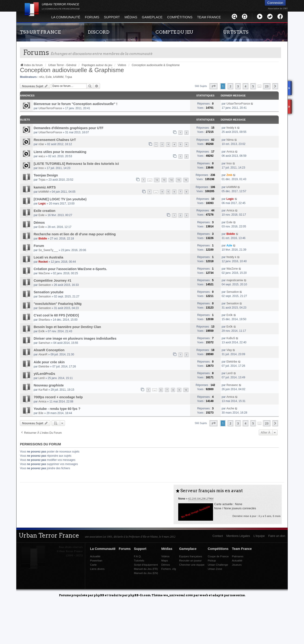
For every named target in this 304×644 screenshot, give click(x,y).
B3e (41, 413)
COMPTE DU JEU (174, 32)
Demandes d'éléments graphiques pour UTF (69, 128)
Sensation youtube (49, 292)
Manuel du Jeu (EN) (146, 573)
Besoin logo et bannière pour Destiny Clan (67, 327)
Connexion (275, 3)
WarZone (44, 273)
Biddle (43, 239)
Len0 (42, 378)
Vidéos (165, 556)
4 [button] (245, 86)
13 (164, 180)
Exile (49, 77)
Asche (230, 408)
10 (186, 390)
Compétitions (180, 17)
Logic (42, 204)
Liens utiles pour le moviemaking (60, 152)
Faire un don (277, 536)
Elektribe (44, 367)
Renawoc (232, 385)
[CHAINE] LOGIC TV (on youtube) (60, 199)
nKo (42, 77)
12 (157, 180)
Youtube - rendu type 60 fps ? (57, 409)
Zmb (229, 175)
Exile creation (45, 211)
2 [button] (230, 86)
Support (112, 17)
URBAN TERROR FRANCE (61, 6)
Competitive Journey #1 (52, 281)
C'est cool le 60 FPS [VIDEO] (56, 315)
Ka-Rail (43, 390)
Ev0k (230, 315)
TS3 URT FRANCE (40, 32)
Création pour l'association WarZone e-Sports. (70, 269)
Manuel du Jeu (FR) (146, 569)
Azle (229, 245)
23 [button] (267, 86)
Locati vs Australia (48, 257)
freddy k (231, 128)
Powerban (96, 560)
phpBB (99, 595)
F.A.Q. (138, 556)
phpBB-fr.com (139, 595)
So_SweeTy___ (48, 250)
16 (186, 180)
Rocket (43, 262)
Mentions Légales (238, 536)
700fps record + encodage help (58, 397)
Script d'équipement (146, 565)
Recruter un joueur (190, 560)
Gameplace (152, 17)
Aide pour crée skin (49, 362)
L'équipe (259, 536)
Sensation (45, 285)
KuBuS (231, 338)
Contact (218, 536)
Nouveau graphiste (49, 385)
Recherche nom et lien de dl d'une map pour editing (75, 234)
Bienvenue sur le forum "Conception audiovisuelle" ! (76, 104)
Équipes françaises (191, 556)
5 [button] (253, 86)
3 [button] (238, 86)
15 (178, 180)
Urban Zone (215, 569)
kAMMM (58, 77)
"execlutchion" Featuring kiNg (58, 304)
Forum (39, 246)
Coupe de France (218, 556)
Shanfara (44, 320)
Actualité (95, 556)
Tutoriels (139, 560)
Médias (131, 17)
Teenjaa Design (46, 175)
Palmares (238, 556)
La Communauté (66, 17)
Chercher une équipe (192, 565)
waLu (42, 156)
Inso (41, 168)
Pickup (212, 560)
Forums (92, 17)
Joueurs (237, 565)
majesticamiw (235, 280)
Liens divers (97, 569)
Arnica (230, 152)
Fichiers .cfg (169, 569)
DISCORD (99, 32)
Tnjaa (68, 77)
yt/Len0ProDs (44, 374)
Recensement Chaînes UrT (55, 140)
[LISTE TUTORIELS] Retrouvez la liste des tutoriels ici (76, 164)
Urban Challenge (218, 565)
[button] (213, 86)
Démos (39, 223)
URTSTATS (236, 32)
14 (171, 180)
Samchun (44, 343)
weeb (204, 595)
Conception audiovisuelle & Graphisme (72, 70)
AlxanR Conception (49, 350)
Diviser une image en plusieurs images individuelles (75, 338)
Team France (209, 17)
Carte (93, 565)
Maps (165, 560)
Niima (230, 140)
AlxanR (43, 354)
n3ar (41, 144)
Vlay (229, 350)
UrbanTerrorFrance (50, 108)
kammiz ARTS (45, 187)
